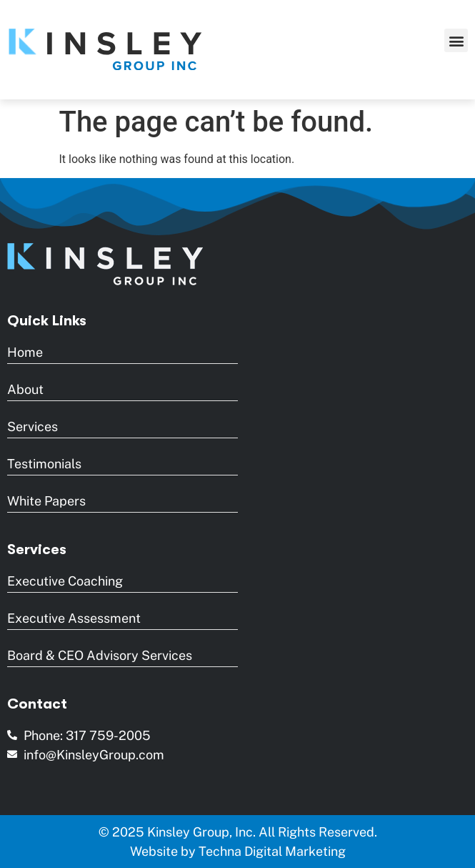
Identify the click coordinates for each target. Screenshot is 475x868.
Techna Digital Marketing (272, 851)
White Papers (46, 501)
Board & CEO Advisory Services (100, 655)
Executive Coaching (65, 581)
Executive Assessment (74, 618)
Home (25, 352)
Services (32, 426)
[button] (456, 40)
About (25, 389)
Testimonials (44, 464)
